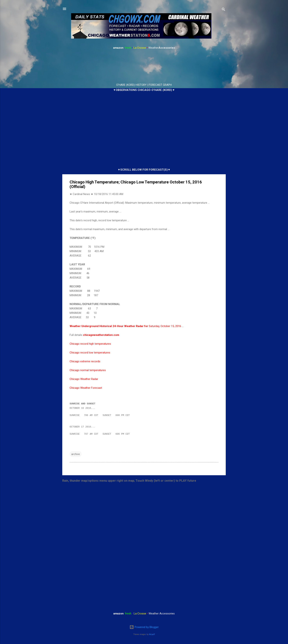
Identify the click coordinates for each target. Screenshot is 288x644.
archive (76, 456)
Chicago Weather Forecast (86, 388)
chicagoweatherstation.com (101, 335)
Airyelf (152, 634)
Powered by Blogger (144, 627)
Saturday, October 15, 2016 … (127, 326)
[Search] (224, 10)
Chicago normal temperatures (88, 370)
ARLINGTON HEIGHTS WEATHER (144, 66)
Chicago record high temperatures (90, 344)
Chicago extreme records (85, 361)
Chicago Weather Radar (84, 379)
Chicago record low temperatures (90, 353)
